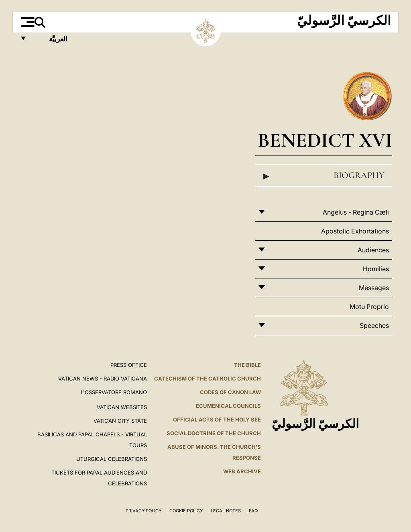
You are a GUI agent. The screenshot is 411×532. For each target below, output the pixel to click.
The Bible (247, 365)
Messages (374, 288)
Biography (324, 176)
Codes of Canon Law (230, 392)
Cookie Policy (186, 511)
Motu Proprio (369, 307)
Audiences (373, 250)
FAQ (253, 511)
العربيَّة (50, 41)
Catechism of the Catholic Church (208, 379)
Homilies (376, 269)
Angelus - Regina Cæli (356, 212)
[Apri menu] (27, 22)
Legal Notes (226, 511)
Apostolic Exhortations (355, 231)
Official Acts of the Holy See (217, 419)
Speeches (374, 325)
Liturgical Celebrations (112, 459)
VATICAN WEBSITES (122, 407)
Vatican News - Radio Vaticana (103, 379)
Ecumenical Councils (228, 406)
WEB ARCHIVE (242, 471)
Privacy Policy (143, 511)
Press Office (129, 365)
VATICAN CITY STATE (120, 421)
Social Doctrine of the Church (214, 433)
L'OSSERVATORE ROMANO (114, 392)
